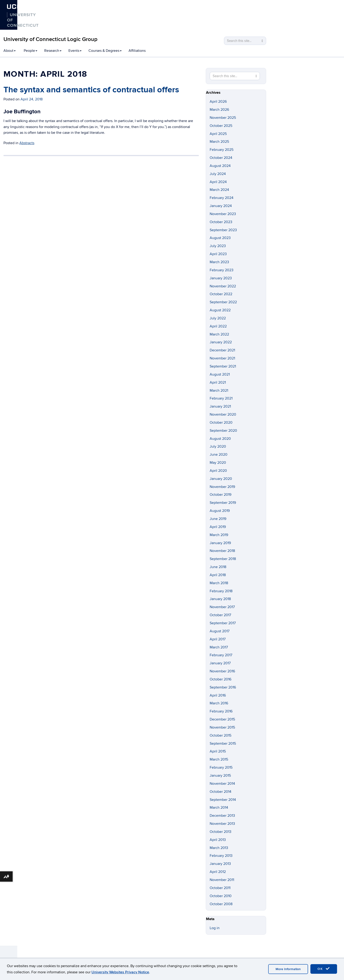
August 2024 (220, 166)
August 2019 (220, 511)
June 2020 (219, 455)
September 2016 (223, 687)
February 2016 (221, 711)
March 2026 (219, 110)
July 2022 (218, 318)
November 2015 (222, 727)
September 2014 (223, 800)
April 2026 (218, 102)
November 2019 (222, 487)
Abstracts (27, 143)
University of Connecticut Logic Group (50, 39)
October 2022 (221, 294)
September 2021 (223, 366)
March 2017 (219, 647)
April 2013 (218, 840)
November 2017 (222, 607)
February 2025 (222, 150)
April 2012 (218, 872)
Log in (215, 928)
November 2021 (222, 358)
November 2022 (223, 286)
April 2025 (218, 134)
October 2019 (221, 495)
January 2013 (220, 864)
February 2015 (221, 767)
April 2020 (218, 471)
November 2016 (222, 671)
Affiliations (137, 51)
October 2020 (221, 423)
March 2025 (219, 142)
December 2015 (222, 719)
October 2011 (220, 888)
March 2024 (219, 190)
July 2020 (218, 446)
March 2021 (219, 391)
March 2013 (219, 848)
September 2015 (223, 744)
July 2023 (218, 246)
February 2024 (222, 198)
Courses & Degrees (105, 51)
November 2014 (222, 784)
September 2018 (223, 559)
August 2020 (220, 439)
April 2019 (218, 527)
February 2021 (221, 398)
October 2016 (221, 679)
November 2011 (222, 880)
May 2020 (218, 463)
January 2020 (221, 479)
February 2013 (221, 856)
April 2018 (218, 575)
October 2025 (221, 126)
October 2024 (221, 158)
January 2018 (220, 599)
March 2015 (219, 759)
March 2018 (219, 583)
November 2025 (223, 118)
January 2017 (220, 663)
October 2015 (221, 735)
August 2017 (220, 631)
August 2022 (220, 310)
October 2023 (221, 222)
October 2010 (221, 896)
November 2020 (223, 414)
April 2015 (218, 751)
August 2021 (220, 374)
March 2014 (219, 808)
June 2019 (218, 519)
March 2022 (219, 334)
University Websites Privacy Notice (120, 972)
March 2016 (219, 703)
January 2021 (220, 406)
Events (75, 51)
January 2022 (221, 342)
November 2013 (222, 824)
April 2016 (218, 695)
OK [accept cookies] (324, 969)
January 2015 (220, 776)
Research (53, 51)
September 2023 (223, 230)
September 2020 (223, 431)
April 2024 (218, 182)
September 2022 (223, 302)
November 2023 (223, 214)
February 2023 (222, 270)
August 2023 (220, 238)
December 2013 (222, 816)
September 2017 (223, 623)
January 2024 (221, 206)
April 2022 (218, 326)
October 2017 (220, 615)
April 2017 (218, 639)
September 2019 (223, 503)
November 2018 (222, 551)
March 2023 (219, 262)
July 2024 (218, 174)
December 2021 (222, 350)
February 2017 (221, 655)
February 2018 (221, 591)
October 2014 (221, 792)
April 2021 (218, 382)
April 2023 (218, 254)
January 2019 (220, 543)
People (31, 51)
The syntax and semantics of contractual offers (91, 90)
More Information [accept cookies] (288, 969)
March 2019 (219, 535)
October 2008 (221, 904)
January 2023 (221, 278)
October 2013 (221, 832)
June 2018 (218, 567)
